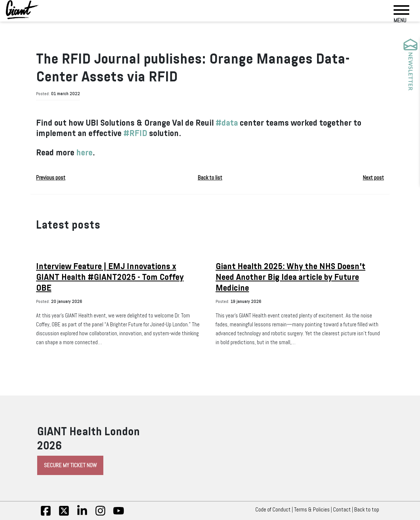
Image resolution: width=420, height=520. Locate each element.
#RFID (135, 133)
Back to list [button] (210, 178)
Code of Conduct (273, 510)
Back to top (369, 510)
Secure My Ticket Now (70, 465)
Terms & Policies (312, 510)
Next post (373, 178)
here (84, 153)
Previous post (51, 178)
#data (227, 123)
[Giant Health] (22, 10)
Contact (342, 510)
